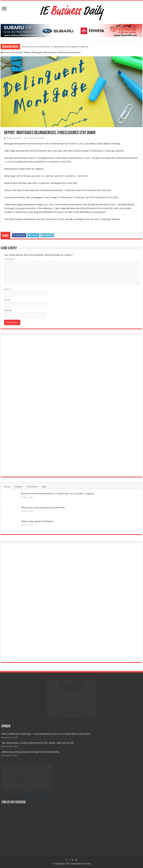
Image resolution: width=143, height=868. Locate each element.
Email (8, 300)
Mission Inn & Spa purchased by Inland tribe (43, 508)
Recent (7, 487)
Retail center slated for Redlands (37, 521)
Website (8, 310)
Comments (32, 487)
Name (8, 289)
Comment (10, 259)
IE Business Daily (14, 138)
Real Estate (17, 52)
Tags (44, 487)
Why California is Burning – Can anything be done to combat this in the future (46, 734)
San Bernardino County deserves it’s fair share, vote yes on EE (38, 743)
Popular (19, 487)
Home (5, 52)
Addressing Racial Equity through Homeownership (30, 752)
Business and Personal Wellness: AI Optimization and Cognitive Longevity (55, 47)
